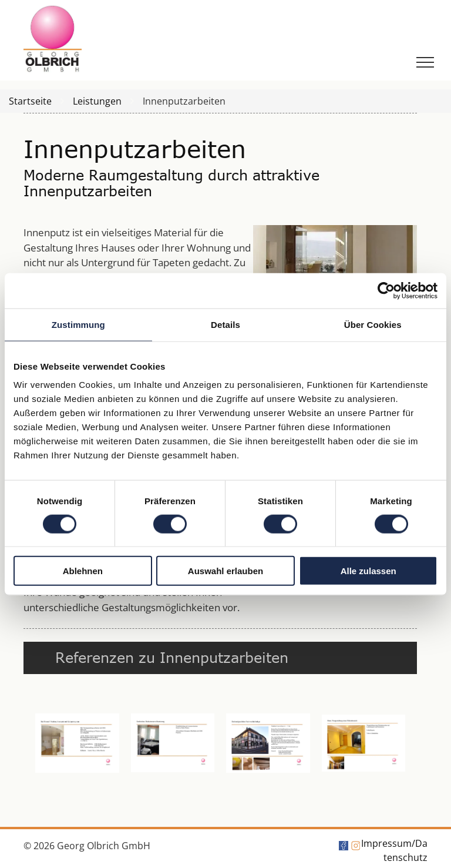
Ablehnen (83, 571)
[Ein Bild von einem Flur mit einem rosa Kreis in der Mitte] (77, 743)
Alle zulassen (368, 571)
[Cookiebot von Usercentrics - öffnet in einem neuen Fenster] (386, 290)
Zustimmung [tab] (78, 324)
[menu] (425, 62)
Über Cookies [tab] (373, 324)
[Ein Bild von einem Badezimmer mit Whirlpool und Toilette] (173, 743)
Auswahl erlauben (225, 571)
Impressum (386, 843)
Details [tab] (225, 324)
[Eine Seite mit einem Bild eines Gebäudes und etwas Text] (268, 743)
